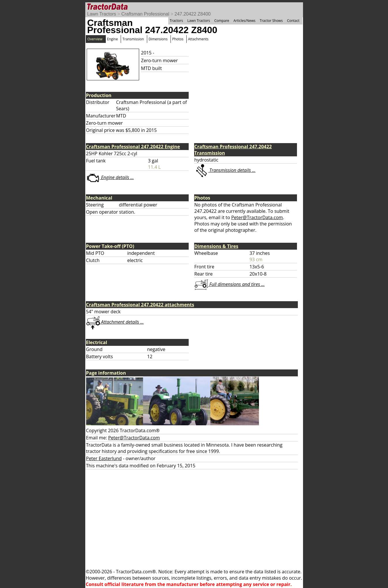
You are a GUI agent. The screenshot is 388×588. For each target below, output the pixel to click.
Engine (113, 39)
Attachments (198, 39)
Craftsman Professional (145, 14)
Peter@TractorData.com (257, 217)
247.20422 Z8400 (193, 14)
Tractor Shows (271, 21)
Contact (293, 21)
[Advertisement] (194, 519)
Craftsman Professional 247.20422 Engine (133, 147)
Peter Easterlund (104, 458)
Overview (95, 39)
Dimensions (158, 39)
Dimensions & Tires (216, 246)
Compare (222, 21)
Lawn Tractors (102, 14)
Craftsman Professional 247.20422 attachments (140, 305)
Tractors (176, 21)
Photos (178, 39)
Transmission (133, 39)
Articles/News (245, 21)
